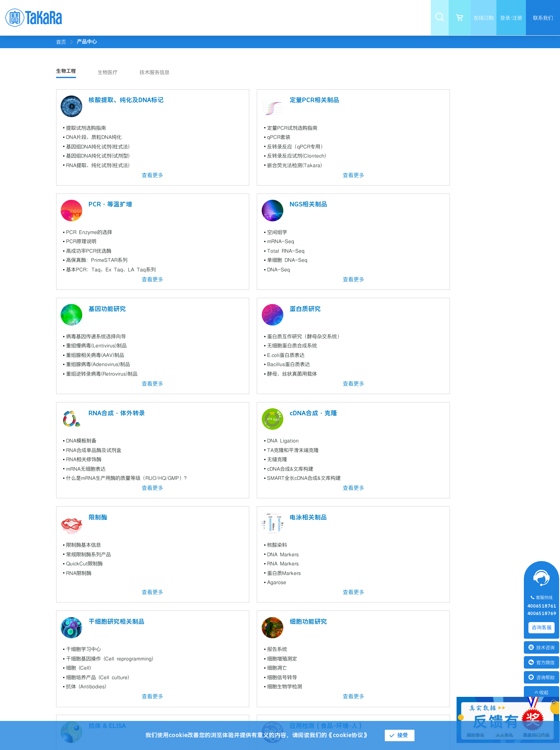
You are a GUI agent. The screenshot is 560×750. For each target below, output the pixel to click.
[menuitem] (130, 18)
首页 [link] (61, 42)
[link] (87, 42)
